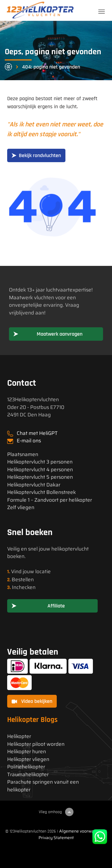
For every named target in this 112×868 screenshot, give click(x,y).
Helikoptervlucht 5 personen (40, 477)
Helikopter (19, 736)
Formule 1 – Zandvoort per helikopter (50, 500)
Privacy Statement (56, 838)
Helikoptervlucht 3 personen (40, 462)
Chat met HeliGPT (37, 433)
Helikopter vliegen (28, 759)
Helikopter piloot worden (36, 744)
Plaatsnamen (23, 454)
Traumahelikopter (28, 775)
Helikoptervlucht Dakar (34, 485)
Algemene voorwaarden (82, 831)
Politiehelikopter (26, 767)
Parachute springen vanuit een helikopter (43, 786)
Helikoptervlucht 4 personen (40, 470)
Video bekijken (32, 701)
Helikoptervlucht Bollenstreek (42, 492)
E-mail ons (29, 441)
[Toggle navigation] (102, 12)
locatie (43, 571)
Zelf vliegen (21, 507)
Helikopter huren (27, 752)
